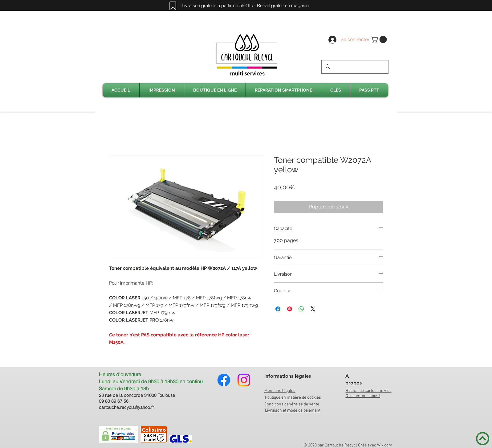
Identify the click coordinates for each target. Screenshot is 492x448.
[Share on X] (313, 309)
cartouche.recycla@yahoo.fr (126, 407)
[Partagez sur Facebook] (278, 309)
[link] (380, 39)
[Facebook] (224, 380)
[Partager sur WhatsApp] (301, 309)
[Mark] (173, 6)
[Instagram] (244, 380)
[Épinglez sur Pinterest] (290, 309)
